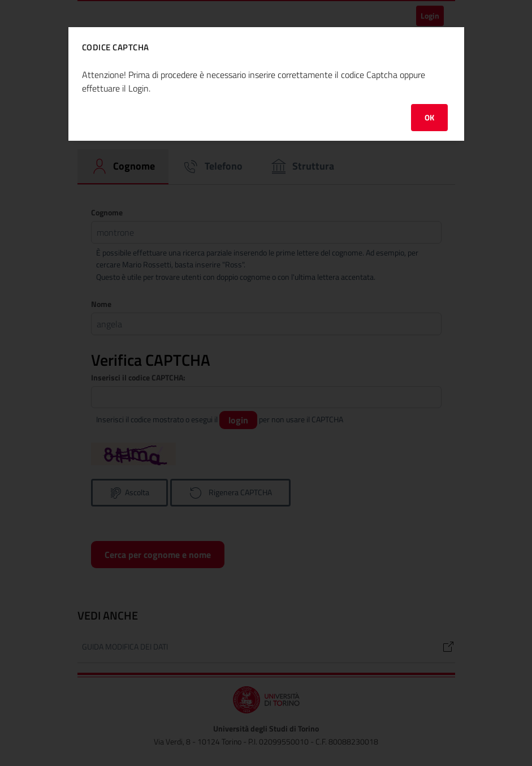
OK (429, 117)
